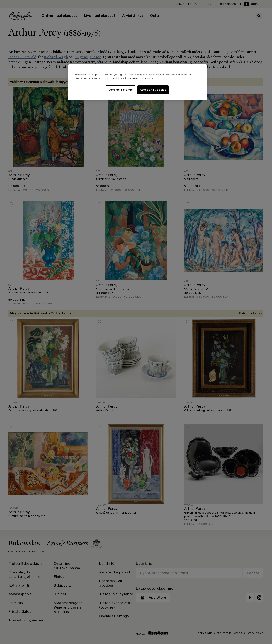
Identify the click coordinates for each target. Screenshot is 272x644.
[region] (137, 82)
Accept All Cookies (153, 90)
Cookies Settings (121, 90)
